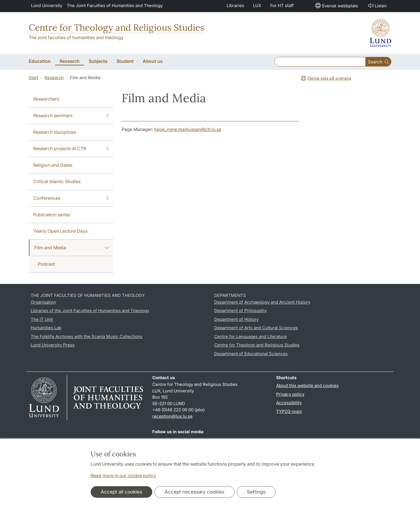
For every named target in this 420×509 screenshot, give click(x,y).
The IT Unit (42, 319)
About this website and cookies (307, 385)
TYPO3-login (289, 411)
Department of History (236, 319)
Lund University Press (53, 345)
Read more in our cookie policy (123, 475)
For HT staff (282, 5)
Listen (377, 5)
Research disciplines (55, 132)
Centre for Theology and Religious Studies (117, 27)
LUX (257, 5)
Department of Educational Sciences (251, 354)
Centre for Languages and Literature (251, 336)
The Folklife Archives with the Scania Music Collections (87, 336)
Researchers (46, 99)
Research (54, 78)
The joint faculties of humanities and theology (76, 37)
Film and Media (72, 248)
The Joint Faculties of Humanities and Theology (115, 5)
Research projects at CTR (71, 149)
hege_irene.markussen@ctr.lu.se (188, 129)
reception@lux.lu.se (172, 416)
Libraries (235, 5)
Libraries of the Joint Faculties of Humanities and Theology (90, 311)
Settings (256, 492)
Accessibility (289, 403)
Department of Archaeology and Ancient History (262, 302)
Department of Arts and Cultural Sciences (256, 328)
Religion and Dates (53, 165)
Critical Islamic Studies (57, 181)
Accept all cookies (121, 492)
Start (33, 78)
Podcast (46, 264)
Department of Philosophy (240, 311)
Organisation (43, 302)
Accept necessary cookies (195, 492)
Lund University (47, 5)
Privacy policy (290, 394)
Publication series (52, 215)
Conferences (71, 198)
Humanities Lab (46, 328)
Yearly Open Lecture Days (60, 231)
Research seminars (71, 116)
